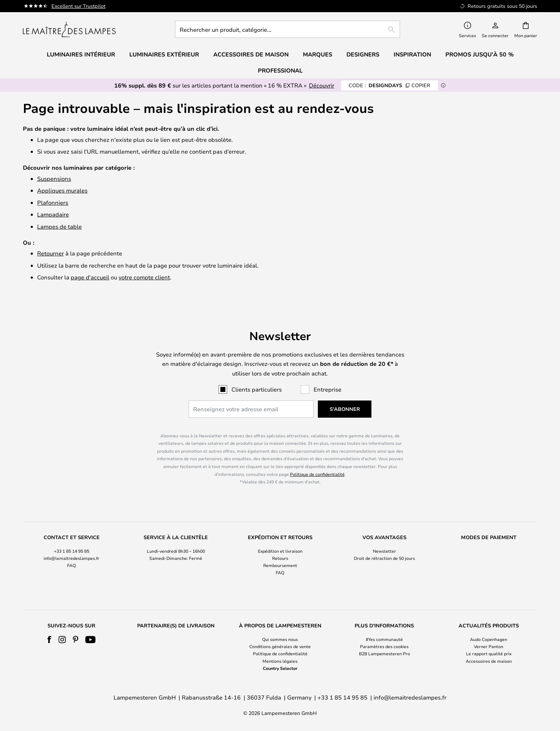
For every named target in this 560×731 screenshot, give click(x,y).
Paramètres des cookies (384, 646)
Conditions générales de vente (280, 646)
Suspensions (54, 178)
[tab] (71, 555)
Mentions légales (280, 661)
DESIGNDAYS (389, 85)
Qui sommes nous (280, 639)
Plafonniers (53, 202)
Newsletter (384, 551)
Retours (280, 558)
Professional (280, 70)
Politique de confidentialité (317, 474)
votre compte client (144, 277)
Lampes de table (59, 226)
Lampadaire (53, 214)
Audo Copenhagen (489, 639)
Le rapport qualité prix (489, 653)
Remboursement (280, 565)
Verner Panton (489, 646)
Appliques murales (62, 190)
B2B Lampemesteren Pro (384, 653)
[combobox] (287, 29)
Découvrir (322, 85)
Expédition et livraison (280, 551)
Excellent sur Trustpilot (78, 6)
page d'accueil (90, 277)
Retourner (51, 253)
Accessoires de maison (489, 661)
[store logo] (69, 29)
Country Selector (280, 668)
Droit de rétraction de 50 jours (384, 558)
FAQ (71, 565)
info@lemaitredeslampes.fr (71, 558)
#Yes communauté (384, 639)
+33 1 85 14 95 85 (72, 551)
